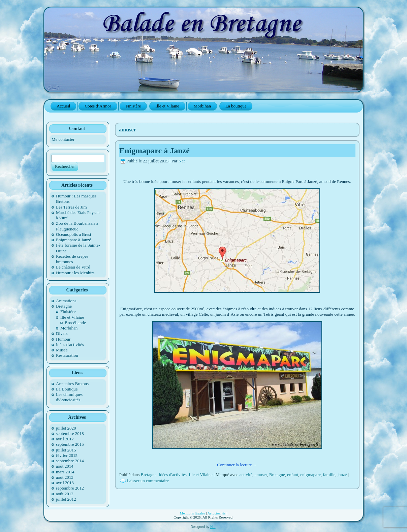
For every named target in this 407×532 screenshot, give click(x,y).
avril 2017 (65, 439)
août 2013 (65, 477)
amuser (261, 475)
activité (246, 475)
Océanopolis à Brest (74, 234)
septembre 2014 (70, 461)
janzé (342, 475)
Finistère (68, 311)
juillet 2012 (66, 499)
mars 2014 (65, 472)
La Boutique (67, 389)
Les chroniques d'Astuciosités (69, 397)
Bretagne (64, 306)
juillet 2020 (66, 428)
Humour (63, 339)
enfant (292, 475)
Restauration (67, 355)
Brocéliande (75, 323)
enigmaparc (310, 475)
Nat (182, 161)
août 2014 (65, 466)
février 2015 (67, 455)
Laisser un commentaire (148, 481)
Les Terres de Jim (71, 207)
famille (329, 475)
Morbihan (69, 328)
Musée (62, 350)
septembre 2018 (70, 433)
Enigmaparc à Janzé (73, 240)
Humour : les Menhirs (75, 273)
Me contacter (63, 139)
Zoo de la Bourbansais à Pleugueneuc (77, 226)
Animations (66, 301)
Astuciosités (217, 513)
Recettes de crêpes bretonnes (72, 259)
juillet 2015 (66, 450)
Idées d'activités (70, 345)
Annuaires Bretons (72, 384)
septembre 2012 (70, 488)
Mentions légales (193, 513)
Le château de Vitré (73, 267)
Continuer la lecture (237, 465)
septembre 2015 (70, 444)
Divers (62, 333)
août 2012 (65, 494)
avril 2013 (65, 483)
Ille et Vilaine (72, 317)
